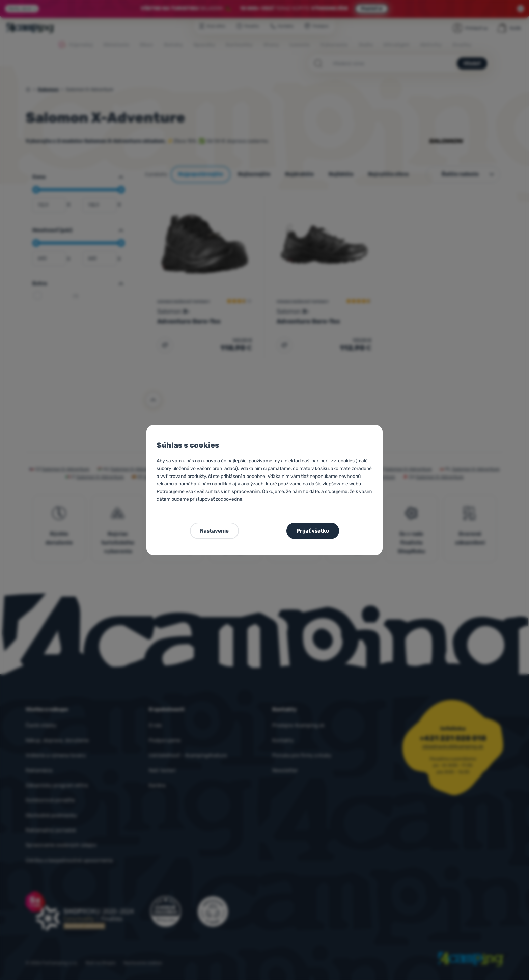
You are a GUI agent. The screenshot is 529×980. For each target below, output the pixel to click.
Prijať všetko (313, 531)
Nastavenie (214, 531)
